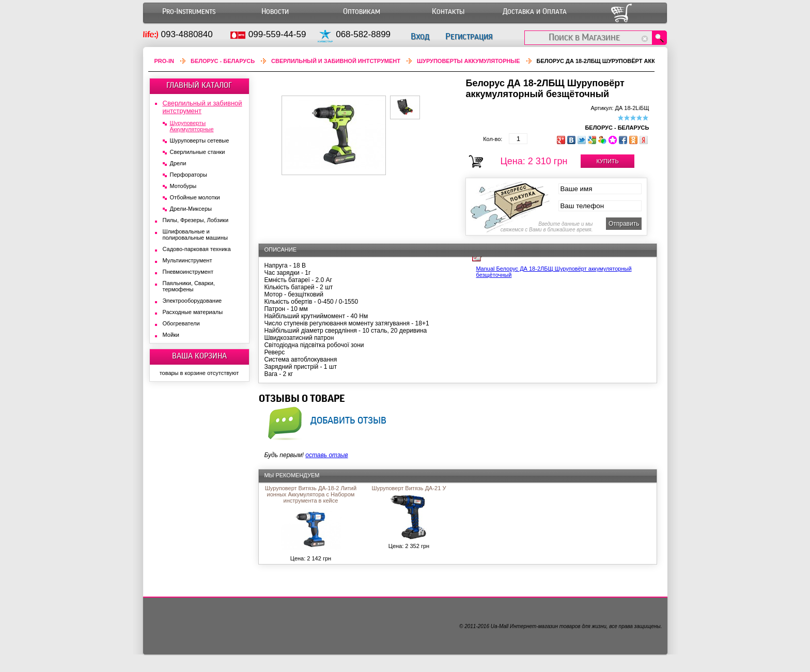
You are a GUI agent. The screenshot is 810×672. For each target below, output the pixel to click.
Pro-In (165, 61)
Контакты (448, 12)
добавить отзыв (348, 420)
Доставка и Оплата (535, 12)
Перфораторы (189, 175)
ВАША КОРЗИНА (199, 356)
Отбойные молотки (195, 197)
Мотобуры (183, 186)
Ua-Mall (500, 626)
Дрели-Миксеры (191, 209)
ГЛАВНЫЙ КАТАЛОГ (199, 85)
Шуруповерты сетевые (200, 140)
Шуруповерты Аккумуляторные (469, 61)
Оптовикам (362, 12)
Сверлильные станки (198, 152)
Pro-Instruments (189, 12)
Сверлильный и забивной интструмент (336, 61)
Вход (420, 36)
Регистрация (469, 36)
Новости (275, 12)
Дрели (178, 163)
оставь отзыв (326, 455)
